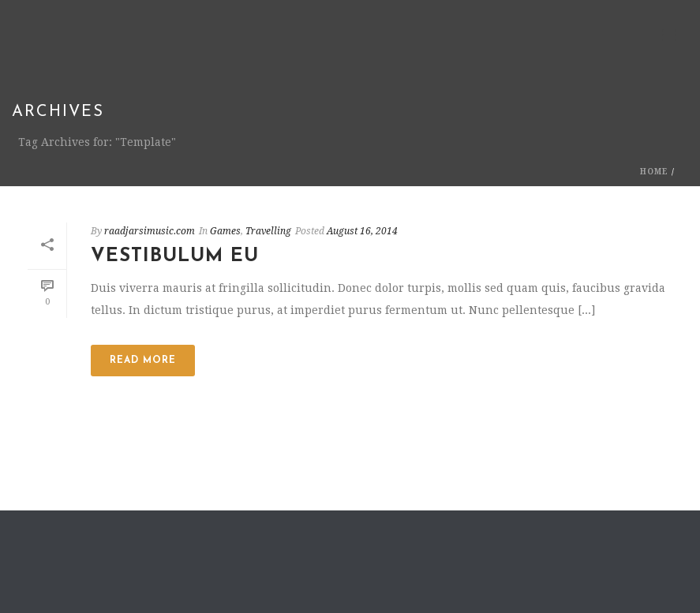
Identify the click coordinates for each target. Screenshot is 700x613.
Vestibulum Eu (175, 256)
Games (225, 231)
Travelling (268, 231)
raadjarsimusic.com (150, 231)
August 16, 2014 (362, 231)
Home (654, 172)
